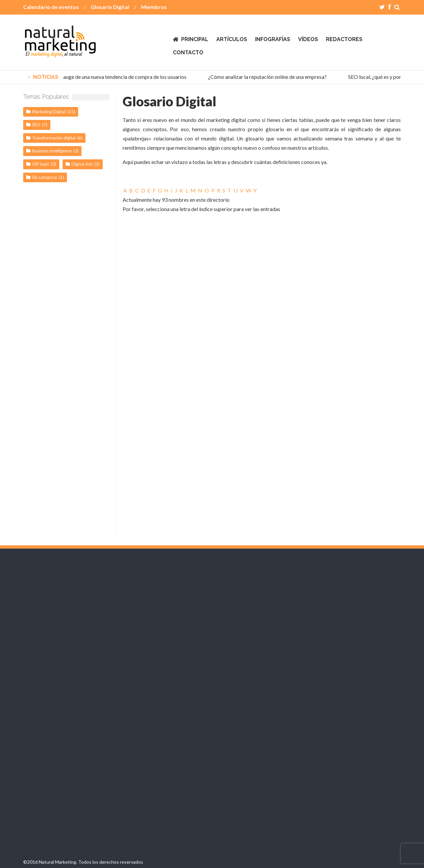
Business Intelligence (52, 151)
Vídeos (308, 39)
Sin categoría (45, 177)
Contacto (188, 53)
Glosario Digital (110, 7)
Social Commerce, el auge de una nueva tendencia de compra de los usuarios (103, 77)
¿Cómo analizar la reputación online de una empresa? (269, 77)
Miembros (154, 7)
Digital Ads (82, 164)
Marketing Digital (49, 112)
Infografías (273, 39)
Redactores (344, 39)
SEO (36, 125)
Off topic (41, 164)
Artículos (232, 39)
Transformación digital (54, 138)
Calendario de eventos (51, 7)
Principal (195, 39)
